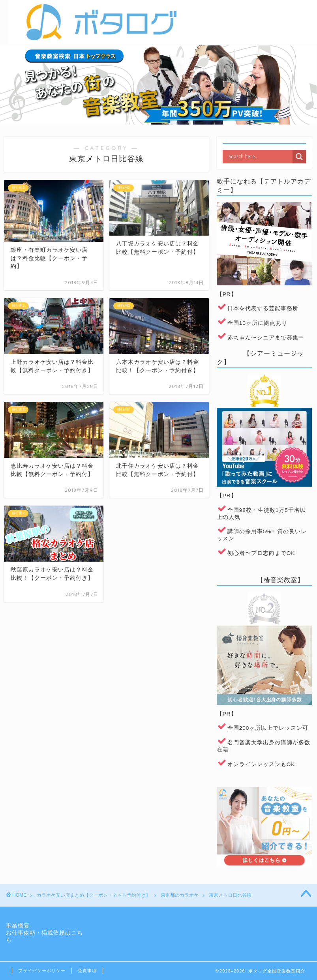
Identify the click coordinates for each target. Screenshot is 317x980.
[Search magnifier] (299, 157)
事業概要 (18, 926)
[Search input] (260, 157)
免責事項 (87, 971)
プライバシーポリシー (42, 971)
